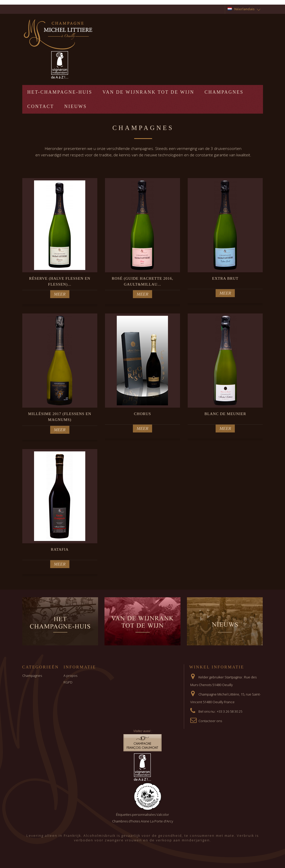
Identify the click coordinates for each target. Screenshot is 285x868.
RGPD (68, 682)
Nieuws (76, 106)
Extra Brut (225, 278)
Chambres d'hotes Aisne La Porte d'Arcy (143, 821)
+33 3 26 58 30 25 (230, 711)
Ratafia (60, 549)
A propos (70, 676)
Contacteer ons (210, 721)
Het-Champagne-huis (60, 92)
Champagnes (224, 92)
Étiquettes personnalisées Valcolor (142, 815)
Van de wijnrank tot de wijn (148, 92)
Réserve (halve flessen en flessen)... (60, 281)
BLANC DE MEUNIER (225, 414)
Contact (41, 106)
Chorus (142, 414)
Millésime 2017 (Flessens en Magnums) (60, 417)
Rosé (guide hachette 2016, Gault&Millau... (142, 281)
